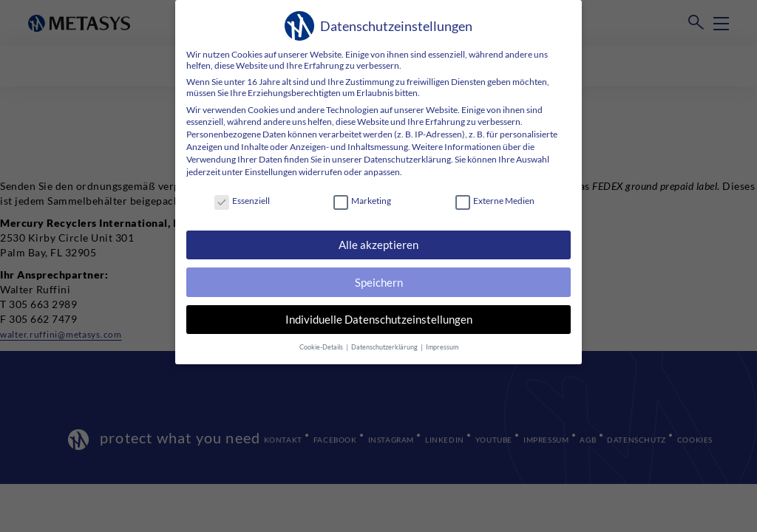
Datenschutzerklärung (407, 159)
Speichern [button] (378, 281)
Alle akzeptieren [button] (378, 245)
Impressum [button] (440, 343)
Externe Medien (495, 201)
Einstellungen (271, 172)
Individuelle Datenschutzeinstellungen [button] (379, 317)
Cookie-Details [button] (323, 343)
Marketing (362, 201)
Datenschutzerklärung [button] (384, 343)
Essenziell (242, 201)
